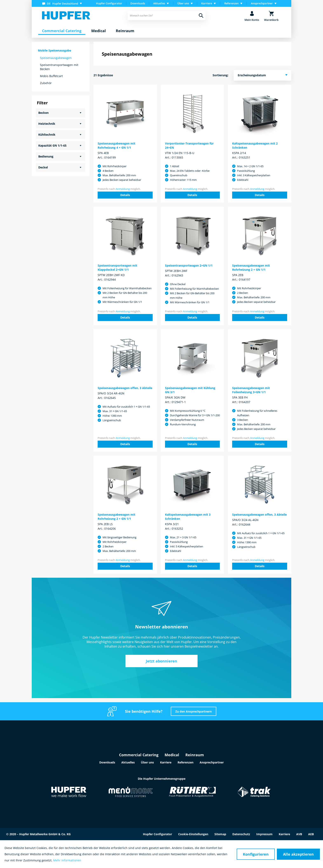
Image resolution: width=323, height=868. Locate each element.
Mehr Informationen (67, 860)
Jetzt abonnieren (161, 661)
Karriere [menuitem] (207, 3)
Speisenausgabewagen (56, 58)
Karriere (166, 762)
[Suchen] (201, 15)
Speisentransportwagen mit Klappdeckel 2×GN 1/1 (117, 268)
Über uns (147, 762)
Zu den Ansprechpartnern (194, 711)
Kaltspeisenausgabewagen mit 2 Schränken (255, 145)
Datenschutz (241, 834)
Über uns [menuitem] (183, 3)
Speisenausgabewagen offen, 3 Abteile (125, 388)
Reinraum (195, 755)
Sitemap (220, 834)
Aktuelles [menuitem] (159, 3)
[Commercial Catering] (62, 31)
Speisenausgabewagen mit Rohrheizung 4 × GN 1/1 (116, 145)
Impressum (264, 834)
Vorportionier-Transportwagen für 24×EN (189, 145)
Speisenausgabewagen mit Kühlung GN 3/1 (190, 390)
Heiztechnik (47, 124)
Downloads (138, 3)
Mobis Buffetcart (51, 76)
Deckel (43, 167)
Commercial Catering (139, 755)
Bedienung (46, 156)
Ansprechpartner (212, 762)
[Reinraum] (125, 31)
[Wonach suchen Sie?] (167, 15)
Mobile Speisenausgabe (54, 50)
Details (125, 195)
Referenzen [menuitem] (231, 3)
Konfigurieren (256, 854)
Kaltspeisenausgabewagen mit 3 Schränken (188, 517)
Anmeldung (123, 189)
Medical (172, 755)
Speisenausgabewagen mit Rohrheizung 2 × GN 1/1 (251, 268)
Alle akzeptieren (298, 854)
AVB (299, 834)
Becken (43, 113)
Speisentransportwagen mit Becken (59, 67)
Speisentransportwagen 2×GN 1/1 (189, 265)
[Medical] (99, 31)
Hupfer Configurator (109, 3)
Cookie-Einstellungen (193, 834)
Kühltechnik (47, 135)
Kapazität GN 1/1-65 (52, 145)
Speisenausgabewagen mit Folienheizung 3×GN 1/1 (251, 390)
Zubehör (46, 83)
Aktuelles (128, 762)
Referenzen (185, 762)
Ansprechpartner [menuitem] (262, 3)
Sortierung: (221, 75)
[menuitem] (63, 3)
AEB (311, 834)
